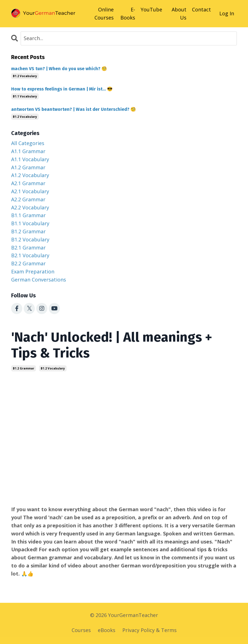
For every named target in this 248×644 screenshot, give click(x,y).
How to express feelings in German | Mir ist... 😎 (62, 89)
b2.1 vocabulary (30, 255)
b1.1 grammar (28, 215)
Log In (227, 13)
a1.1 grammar (28, 151)
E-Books (128, 14)
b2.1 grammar (28, 248)
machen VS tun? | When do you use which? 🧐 (59, 69)
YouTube (151, 9)
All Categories (28, 143)
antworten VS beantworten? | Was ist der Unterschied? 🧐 (74, 109)
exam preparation (33, 271)
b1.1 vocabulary (25, 96)
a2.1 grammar (28, 183)
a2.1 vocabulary (30, 191)
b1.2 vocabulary (53, 368)
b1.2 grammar (24, 368)
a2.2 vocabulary (30, 207)
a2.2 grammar (28, 199)
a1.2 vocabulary (30, 175)
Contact (201, 9)
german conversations (39, 280)
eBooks (107, 630)
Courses (81, 630)
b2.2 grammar (28, 263)
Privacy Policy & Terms (149, 630)
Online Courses (104, 14)
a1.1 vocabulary (30, 159)
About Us (179, 14)
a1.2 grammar (28, 167)
